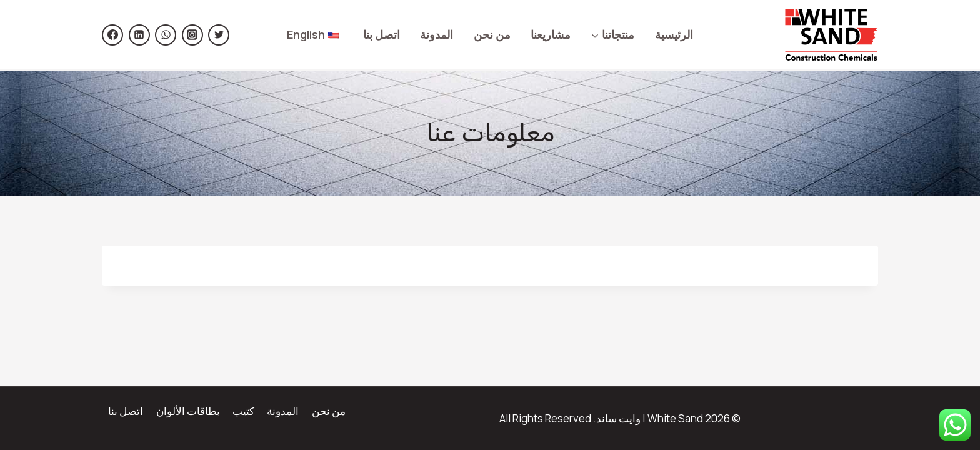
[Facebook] (112, 35)
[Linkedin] (139, 35)
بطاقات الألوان (188, 411)
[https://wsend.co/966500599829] (166, 35)
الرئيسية (674, 34)
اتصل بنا (382, 34)
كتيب (243, 411)
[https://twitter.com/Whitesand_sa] (219, 35)
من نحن (492, 34)
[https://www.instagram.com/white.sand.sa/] (192, 35)
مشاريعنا (551, 34)
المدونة (437, 34)
